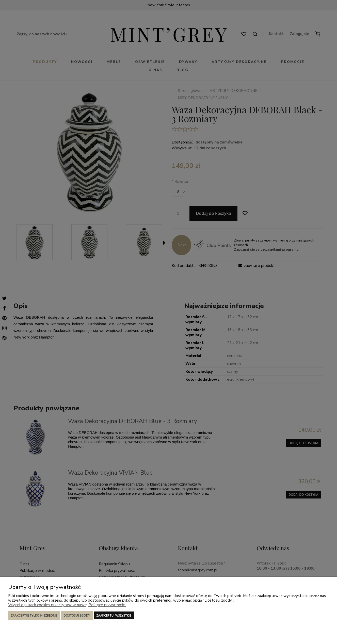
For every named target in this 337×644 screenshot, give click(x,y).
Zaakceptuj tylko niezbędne (34, 615)
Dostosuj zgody (77, 615)
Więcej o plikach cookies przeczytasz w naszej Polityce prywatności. (67, 605)
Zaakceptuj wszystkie (114, 615)
